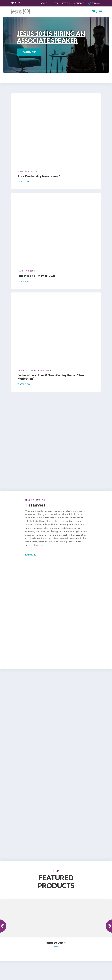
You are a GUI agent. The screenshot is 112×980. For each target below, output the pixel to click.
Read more (31, 555)
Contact (77, 3)
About (39, 3)
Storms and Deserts (56, 897)
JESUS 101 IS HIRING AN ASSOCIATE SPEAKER (51, 37)
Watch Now (24, 384)
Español (96, 3)
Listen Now (24, 182)
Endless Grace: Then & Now (34, 371)
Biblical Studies (27, 171)
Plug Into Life (26, 271)
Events (63, 3)
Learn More (29, 52)
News (51, 3)
